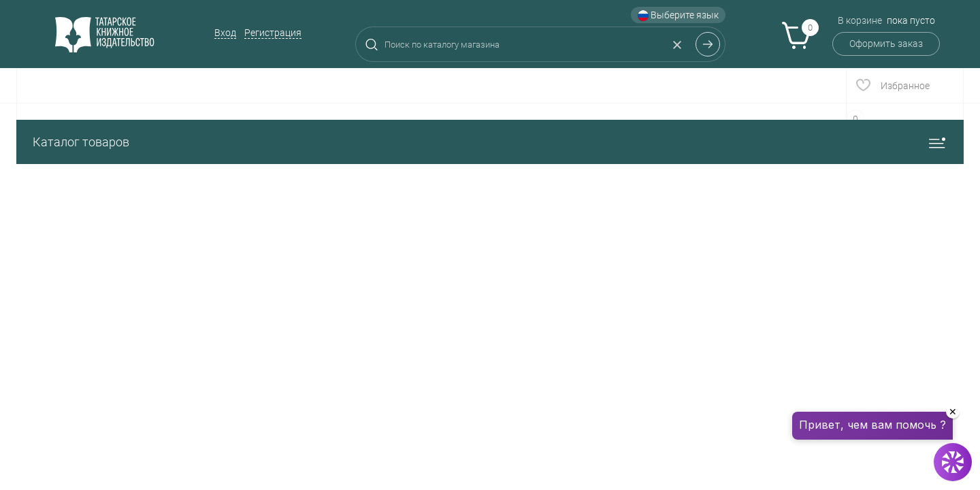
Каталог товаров (490, 142)
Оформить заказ (886, 44)
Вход (225, 33)
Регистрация (273, 33)
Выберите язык (678, 15)
